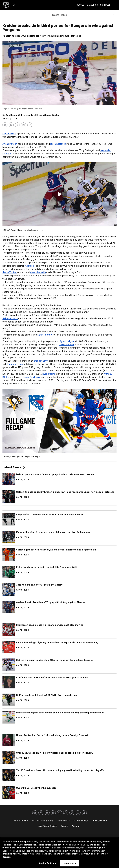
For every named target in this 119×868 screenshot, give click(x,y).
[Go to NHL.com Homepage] (6, 5)
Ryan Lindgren (67, 341)
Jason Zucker (10, 272)
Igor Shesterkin (58, 144)
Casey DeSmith (38, 272)
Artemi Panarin (10, 144)
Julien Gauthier (66, 344)
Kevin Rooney (45, 335)
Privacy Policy (23, 848)
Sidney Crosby (10, 318)
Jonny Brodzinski (32, 377)
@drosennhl (25, 115)
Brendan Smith (41, 361)
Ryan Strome (49, 374)
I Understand (70, 863)
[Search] (14, 5)
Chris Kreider (9, 134)
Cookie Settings (93, 848)
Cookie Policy (42, 848)
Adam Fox (30, 266)
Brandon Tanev (15, 364)
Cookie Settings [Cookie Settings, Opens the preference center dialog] (47, 863)
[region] (59, 853)
